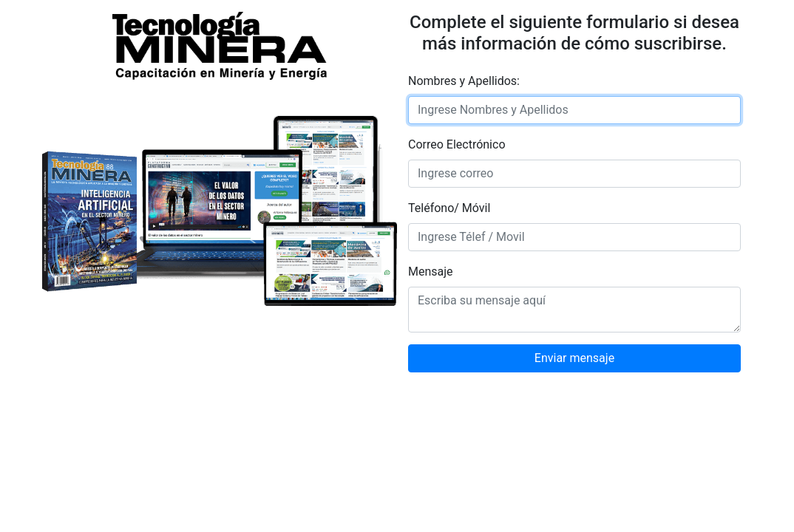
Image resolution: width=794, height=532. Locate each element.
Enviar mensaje (574, 358)
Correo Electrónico (457, 144)
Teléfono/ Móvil (449, 208)
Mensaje (431, 272)
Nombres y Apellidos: (464, 81)
